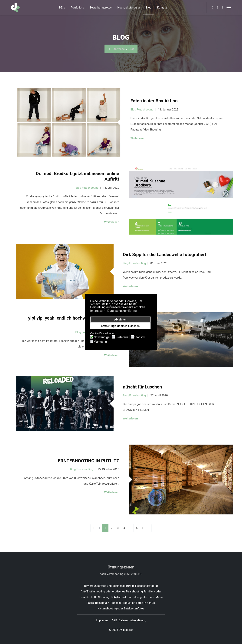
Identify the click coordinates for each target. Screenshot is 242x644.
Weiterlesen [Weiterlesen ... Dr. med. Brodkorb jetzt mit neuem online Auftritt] (112, 222)
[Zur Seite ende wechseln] (149, 528)
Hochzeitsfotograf (129, 8)
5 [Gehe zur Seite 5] (130, 528)
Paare (90, 603)
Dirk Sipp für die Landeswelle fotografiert (165, 255)
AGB (114, 620)
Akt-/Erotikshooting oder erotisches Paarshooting (112, 591)
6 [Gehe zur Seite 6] (137, 528)
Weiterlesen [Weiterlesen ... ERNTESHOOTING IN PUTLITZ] (112, 492)
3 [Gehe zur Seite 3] (118, 528)
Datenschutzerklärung (132, 620)
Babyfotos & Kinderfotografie (129, 597)
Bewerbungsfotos (101, 8)
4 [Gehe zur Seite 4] (124, 528)
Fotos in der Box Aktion (154, 101)
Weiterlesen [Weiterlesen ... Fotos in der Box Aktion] (138, 138)
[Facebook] (212, 8)
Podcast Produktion (123, 603)
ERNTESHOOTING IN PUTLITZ (88, 461)
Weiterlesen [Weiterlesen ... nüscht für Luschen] (130, 419)
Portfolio (76, 8)
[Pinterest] (217, 8)
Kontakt (162, 8)
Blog (149, 8)
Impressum (103, 620)
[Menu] (229, 8)
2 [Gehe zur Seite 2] (111, 528)
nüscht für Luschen (143, 387)
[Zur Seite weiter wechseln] (143, 528)
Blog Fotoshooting (142, 110)
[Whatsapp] (222, 8)
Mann (159, 597)
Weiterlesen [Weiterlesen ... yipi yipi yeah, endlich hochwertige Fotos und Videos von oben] (112, 355)
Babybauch (102, 603)
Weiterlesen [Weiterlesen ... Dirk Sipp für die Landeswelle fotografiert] (130, 286)
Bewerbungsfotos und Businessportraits (109, 586)
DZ (61, 8)
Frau (151, 597)
